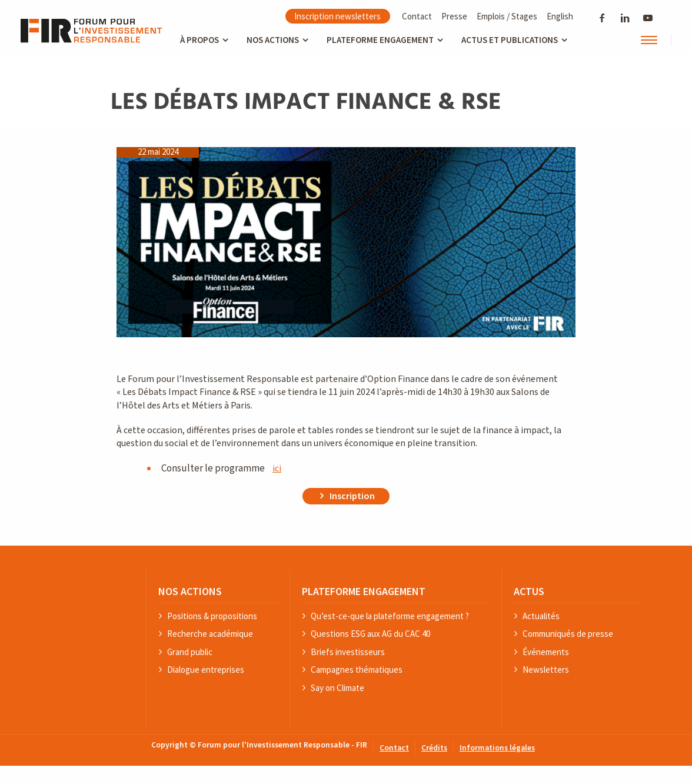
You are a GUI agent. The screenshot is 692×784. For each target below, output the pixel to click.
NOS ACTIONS (190, 592)
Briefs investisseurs (348, 652)
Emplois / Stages (507, 16)
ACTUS (529, 592)
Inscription (352, 496)
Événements (546, 652)
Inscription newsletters (337, 16)
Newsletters (546, 670)
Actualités (541, 617)
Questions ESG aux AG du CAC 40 (370, 634)
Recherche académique (210, 634)
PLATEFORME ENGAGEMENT (364, 592)
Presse (454, 16)
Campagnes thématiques (357, 670)
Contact (417, 16)
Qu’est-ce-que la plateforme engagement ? (390, 617)
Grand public (190, 652)
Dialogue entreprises (206, 670)
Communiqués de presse (568, 634)
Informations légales (497, 748)
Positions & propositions (212, 617)
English (560, 16)
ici (277, 469)
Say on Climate (337, 688)
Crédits (434, 748)
